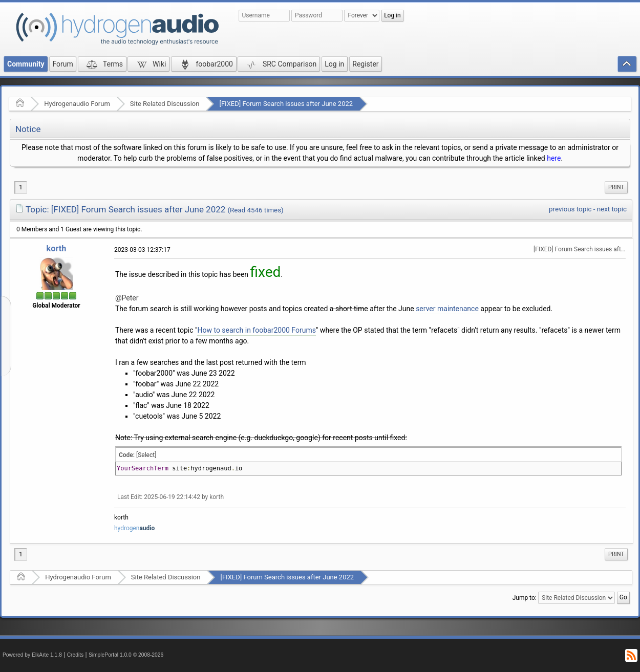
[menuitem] (616, 187)
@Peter (127, 298)
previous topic (570, 209)
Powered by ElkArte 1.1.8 (32, 655)
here (554, 158)
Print (616, 187)
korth (57, 248)
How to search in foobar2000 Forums (256, 330)
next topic (612, 209)
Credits (76, 655)
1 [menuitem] (21, 187)
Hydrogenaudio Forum (77, 104)
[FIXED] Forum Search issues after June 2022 (286, 104)
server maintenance (447, 309)
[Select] (146, 455)
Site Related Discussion (165, 104)
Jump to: (525, 598)
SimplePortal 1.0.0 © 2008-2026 (126, 655)
